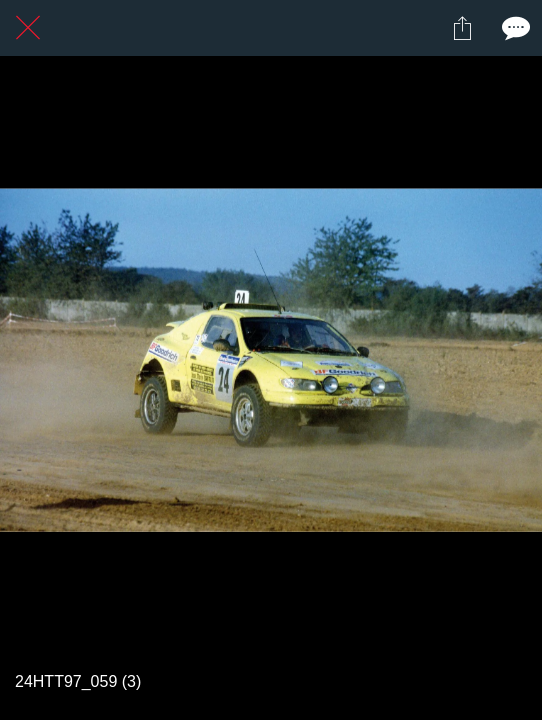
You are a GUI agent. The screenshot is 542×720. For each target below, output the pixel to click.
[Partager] (462, 28)
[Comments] (514, 28)
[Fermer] (28, 28)
